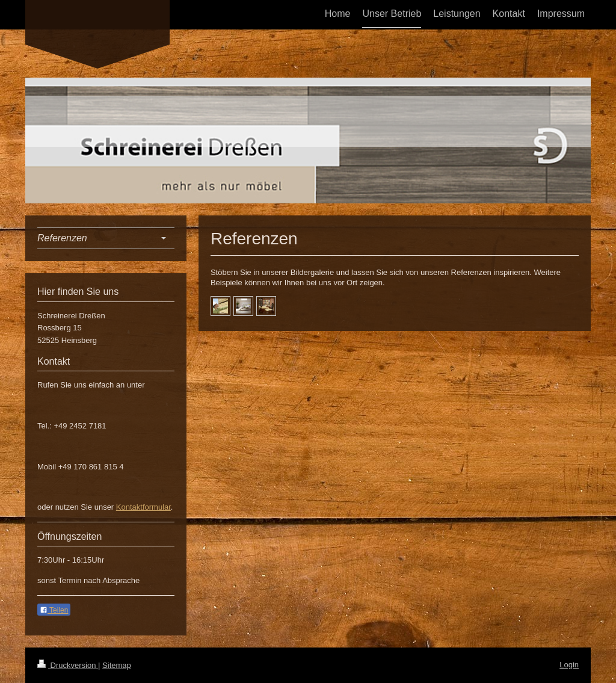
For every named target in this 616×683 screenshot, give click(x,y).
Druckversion (68, 665)
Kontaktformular (143, 507)
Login (569, 665)
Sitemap (117, 665)
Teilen (54, 610)
